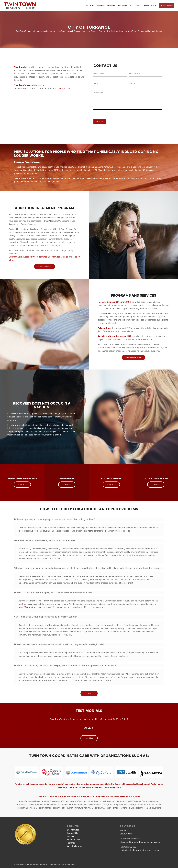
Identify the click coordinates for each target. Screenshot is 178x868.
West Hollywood (31, 257)
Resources (111, 6)
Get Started (90, 6)
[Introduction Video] (45, 267)
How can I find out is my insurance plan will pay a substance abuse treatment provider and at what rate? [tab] (66, 666)
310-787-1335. (64, 88)
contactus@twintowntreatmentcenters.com (140, 850)
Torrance (43, 257)
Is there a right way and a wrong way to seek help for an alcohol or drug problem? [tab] (55, 520)
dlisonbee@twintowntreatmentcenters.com (140, 842)
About (138, 6)
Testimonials (122, 6)
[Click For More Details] (133, 357)
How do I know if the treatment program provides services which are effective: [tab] (53, 593)
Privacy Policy (71, 864)
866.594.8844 (168, 6)
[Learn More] (22, 485)
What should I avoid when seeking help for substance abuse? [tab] (45, 541)
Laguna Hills (73, 833)
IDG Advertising (61, 864)
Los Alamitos (54, 257)
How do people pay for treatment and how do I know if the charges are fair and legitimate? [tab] (59, 645)
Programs (100, 6)
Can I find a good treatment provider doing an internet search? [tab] (45, 617)
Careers (146, 6)
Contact (154, 6)
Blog (131, 6)
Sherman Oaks (16, 257)
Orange (64, 257)
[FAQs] (89, 693)
